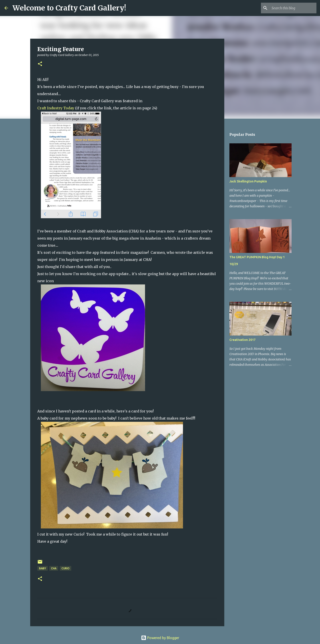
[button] (40, 64)
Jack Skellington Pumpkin (248, 181)
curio (66, 568)
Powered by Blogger (160, 638)
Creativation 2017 (242, 340)
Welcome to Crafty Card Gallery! (69, 8)
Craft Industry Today (56, 108)
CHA (54, 568)
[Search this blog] (293, 8)
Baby (43, 568)
